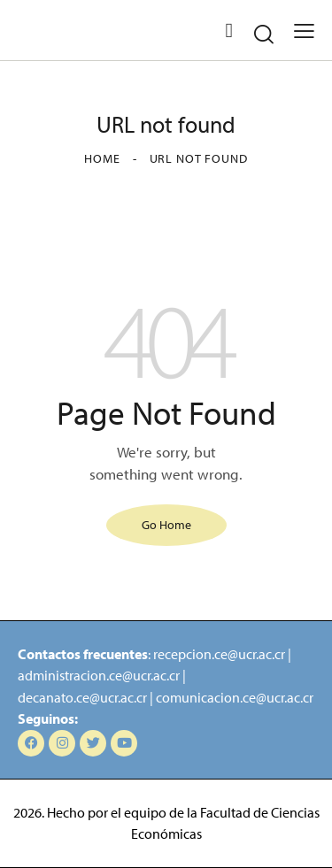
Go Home (166, 525)
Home (102, 158)
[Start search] (264, 34)
